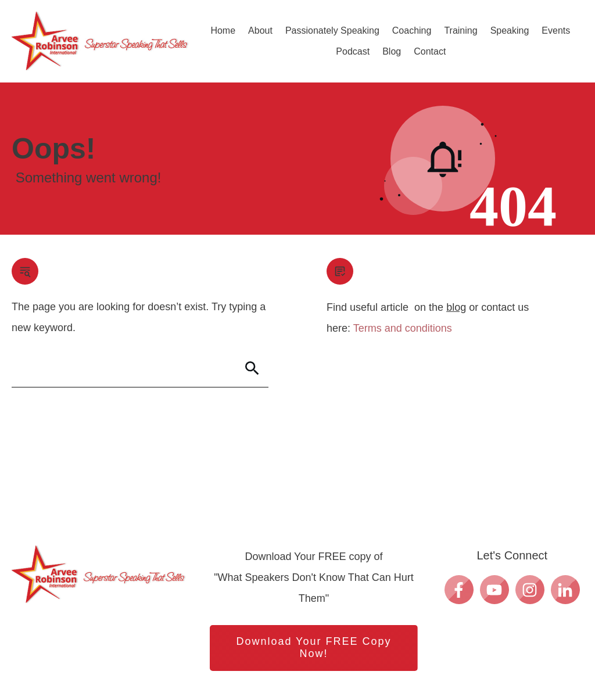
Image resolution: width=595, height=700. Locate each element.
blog (456, 307)
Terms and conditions (403, 328)
